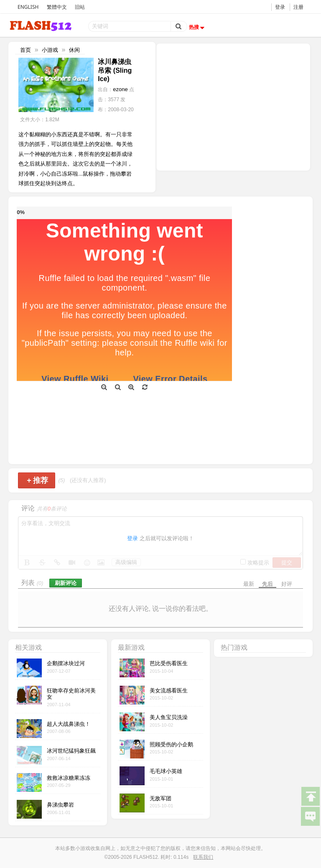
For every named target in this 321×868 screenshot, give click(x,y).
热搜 (198, 27)
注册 (298, 7)
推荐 (37, 480)
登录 (280, 7)
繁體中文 (57, 7)
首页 (25, 50)
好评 (287, 584)
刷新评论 (66, 583)
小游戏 (50, 50)
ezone (120, 89)
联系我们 (203, 857)
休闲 (74, 50)
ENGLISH (28, 7)
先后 (267, 584)
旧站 (80, 7)
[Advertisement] (233, 106)
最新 (249, 584)
